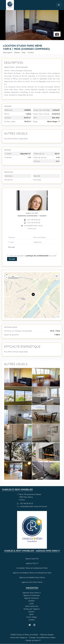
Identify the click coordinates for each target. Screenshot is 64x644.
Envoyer (12, 259)
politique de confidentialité (37, 256)
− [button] (7, 278)
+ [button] (7, 275)
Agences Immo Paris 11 (10, 5)
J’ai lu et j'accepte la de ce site (33, 256)
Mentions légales (47, 635)
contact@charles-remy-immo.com (33, 506)
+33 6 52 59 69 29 (33, 223)
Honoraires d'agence (19, 637)
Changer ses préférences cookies (42, 637)
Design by (33, 640)
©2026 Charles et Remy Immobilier (24, 635)
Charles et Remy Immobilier (17, 489)
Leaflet (58, 317)
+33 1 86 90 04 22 (34, 220)
